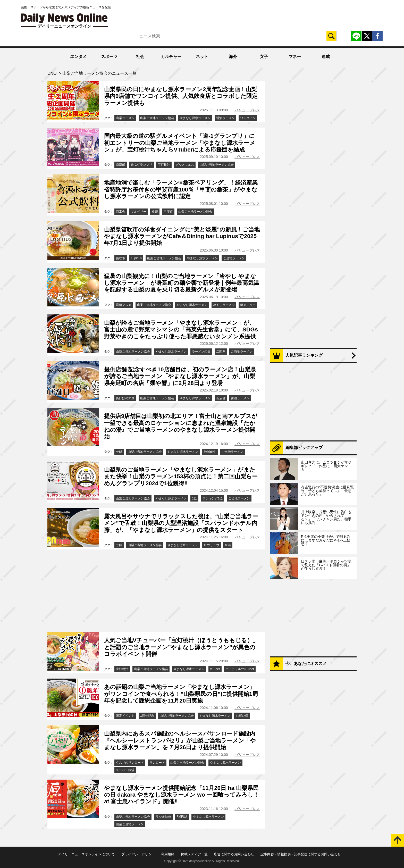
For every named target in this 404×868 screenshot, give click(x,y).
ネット (202, 57)
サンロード (157, 763)
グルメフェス (185, 165)
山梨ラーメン (125, 118)
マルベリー (139, 212)
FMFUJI (182, 817)
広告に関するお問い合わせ (234, 854)
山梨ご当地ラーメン (130, 824)
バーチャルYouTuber (240, 669)
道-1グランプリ (142, 165)
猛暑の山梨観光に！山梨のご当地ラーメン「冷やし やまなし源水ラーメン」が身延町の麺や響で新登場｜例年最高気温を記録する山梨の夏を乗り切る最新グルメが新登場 (182, 283)
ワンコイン (248, 118)
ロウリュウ (212, 545)
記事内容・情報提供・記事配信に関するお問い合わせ (301, 854)
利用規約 (168, 854)
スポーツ (109, 57)
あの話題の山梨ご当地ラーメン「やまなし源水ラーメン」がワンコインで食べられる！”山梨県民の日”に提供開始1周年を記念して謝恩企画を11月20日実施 (181, 694)
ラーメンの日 (201, 352)
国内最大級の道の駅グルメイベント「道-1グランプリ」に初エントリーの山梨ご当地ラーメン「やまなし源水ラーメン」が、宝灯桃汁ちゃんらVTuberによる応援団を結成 (180, 143)
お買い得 (242, 716)
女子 (264, 57)
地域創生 (210, 452)
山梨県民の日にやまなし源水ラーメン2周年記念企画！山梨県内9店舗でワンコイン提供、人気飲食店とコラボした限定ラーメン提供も (181, 96)
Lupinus (136, 258)
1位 (194, 498)
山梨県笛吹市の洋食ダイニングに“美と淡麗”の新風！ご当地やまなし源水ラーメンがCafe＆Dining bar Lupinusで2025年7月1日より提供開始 (182, 236)
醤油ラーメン (225, 118)
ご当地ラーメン (234, 258)
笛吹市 (121, 258)
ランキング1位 (213, 498)
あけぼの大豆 (125, 398)
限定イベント (125, 716)
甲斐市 (168, 212)
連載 (326, 57)
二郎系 (221, 352)
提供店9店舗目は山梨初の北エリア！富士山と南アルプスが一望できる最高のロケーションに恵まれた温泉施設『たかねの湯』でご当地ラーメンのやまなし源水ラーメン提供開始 (181, 426)
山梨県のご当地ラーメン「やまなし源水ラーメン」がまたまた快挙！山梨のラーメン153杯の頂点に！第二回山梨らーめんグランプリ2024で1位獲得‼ (181, 477)
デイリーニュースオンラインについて (86, 854)
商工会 (121, 212)
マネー (295, 57)
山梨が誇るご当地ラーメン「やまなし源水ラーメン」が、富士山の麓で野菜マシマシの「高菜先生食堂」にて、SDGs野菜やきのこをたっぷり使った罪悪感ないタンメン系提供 (181, 330)
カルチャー (171, 57)
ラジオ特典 (163, 817)
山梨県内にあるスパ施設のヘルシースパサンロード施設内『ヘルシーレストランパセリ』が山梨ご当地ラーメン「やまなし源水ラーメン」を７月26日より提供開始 (180, 740)
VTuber (215, 669)
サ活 (228, 545)
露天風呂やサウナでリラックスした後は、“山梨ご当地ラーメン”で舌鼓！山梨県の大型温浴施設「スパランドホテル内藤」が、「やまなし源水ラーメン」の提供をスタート (181, 523)
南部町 (121, 165)
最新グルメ (124, 305)
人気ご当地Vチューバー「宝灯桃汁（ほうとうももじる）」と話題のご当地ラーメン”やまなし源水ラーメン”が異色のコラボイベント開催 (181, 647)
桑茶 (155, 212)
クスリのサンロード (130, 763)
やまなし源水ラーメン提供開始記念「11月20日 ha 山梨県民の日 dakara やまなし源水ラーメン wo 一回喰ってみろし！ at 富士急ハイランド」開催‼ (182, 795)
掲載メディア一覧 (194, 854)
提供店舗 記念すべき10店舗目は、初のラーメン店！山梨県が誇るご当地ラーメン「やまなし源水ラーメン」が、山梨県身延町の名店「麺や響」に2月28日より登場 (180, 376)
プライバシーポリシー (138, 854)
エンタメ (78, 57)
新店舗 (221, 398)
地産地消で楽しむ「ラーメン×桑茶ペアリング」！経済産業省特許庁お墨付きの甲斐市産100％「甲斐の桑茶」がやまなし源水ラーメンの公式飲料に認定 (181, 189)
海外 (233, 57)
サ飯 (119, 452)
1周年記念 (147, 716)
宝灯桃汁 (164, 165)
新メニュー (248, 305)
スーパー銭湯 (125, 770)
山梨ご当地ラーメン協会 (157, 118)
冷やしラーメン (224, 305)
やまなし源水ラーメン (195, 118)
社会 (140, 57)
